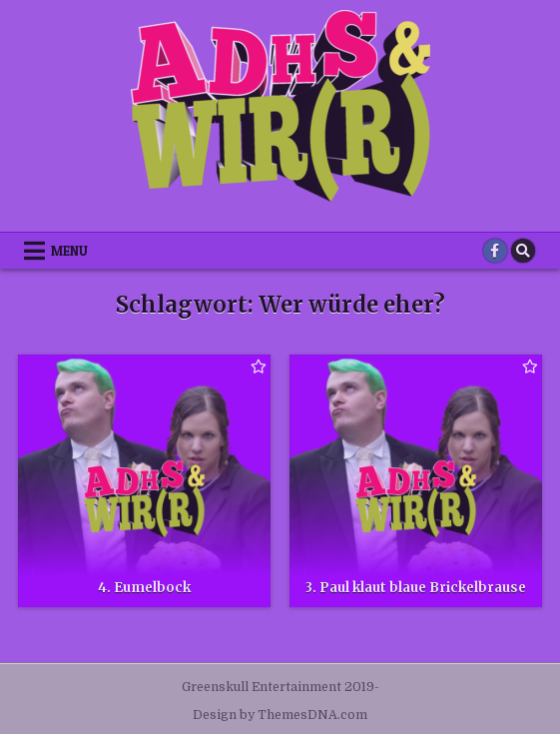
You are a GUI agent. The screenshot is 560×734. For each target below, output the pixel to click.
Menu (69, 251)
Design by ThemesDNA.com (280, 715)
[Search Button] (523, 251)
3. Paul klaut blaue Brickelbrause (416, 588)
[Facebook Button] (495, 251)
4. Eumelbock (144, 588)
